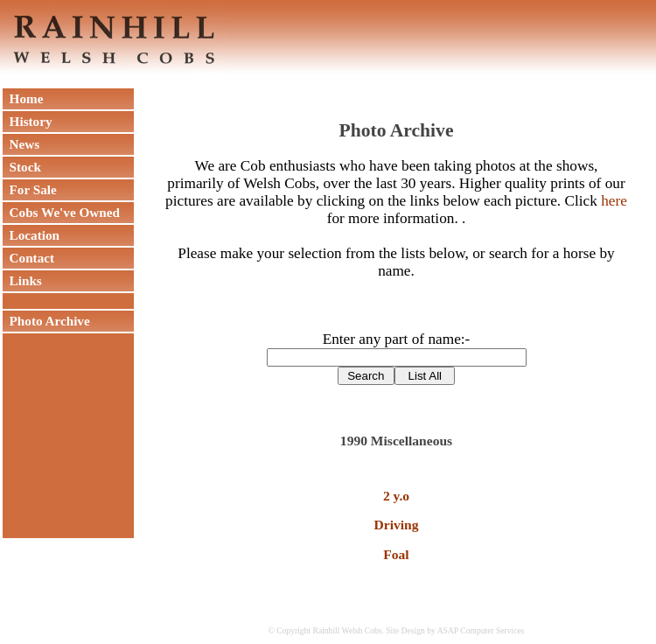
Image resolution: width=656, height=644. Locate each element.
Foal (396, 554)
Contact (28, 258)
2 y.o (396, 496)
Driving (397, 525)
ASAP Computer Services (481, 630)
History (28, 121)
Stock (22, 167)
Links (22, 280)
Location (31, 235)
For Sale (30, 189)
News (21, 144)
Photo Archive (46, 321)
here (614, 201)
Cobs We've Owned (61, 212)
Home (23, 98)
